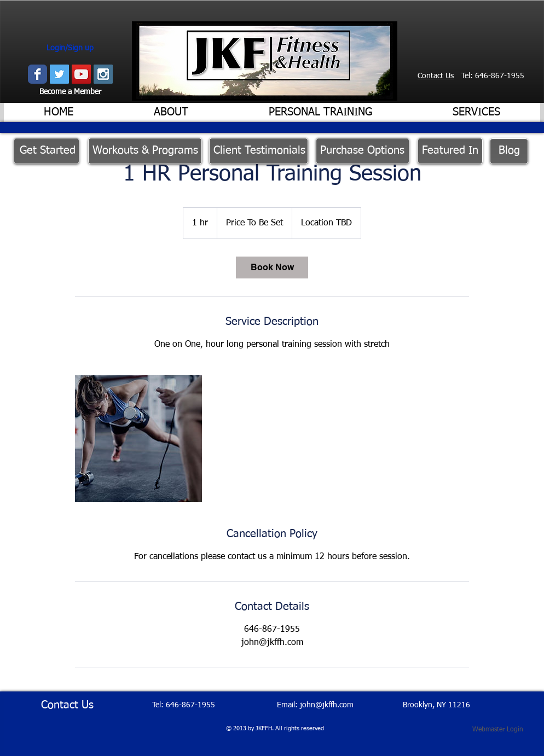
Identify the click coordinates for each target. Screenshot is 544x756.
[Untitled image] (138, 439)
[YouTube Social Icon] (81, 74)
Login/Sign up (70, 48)
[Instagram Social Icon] (103, 74)
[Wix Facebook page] (37, 74)
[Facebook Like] (450, 90)
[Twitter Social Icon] (59, 74)
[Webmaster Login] (498, 730)
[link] (272, 267)
